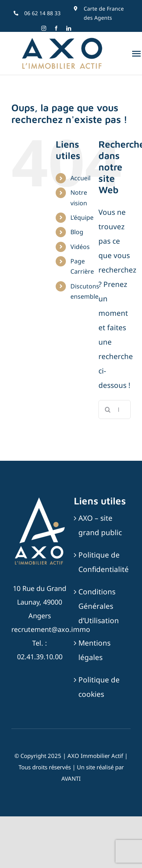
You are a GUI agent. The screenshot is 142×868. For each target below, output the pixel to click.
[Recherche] (108, 410)
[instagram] (44, 28)
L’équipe (82, 217)
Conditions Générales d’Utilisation (99, 606)
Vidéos (80, 247)
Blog (77, 232)
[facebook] (56, 28)
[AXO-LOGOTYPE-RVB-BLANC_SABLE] (40, 498)
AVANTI (71, 778)
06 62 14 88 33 (42, 13)
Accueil (80, 178)
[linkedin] (69, 28)
